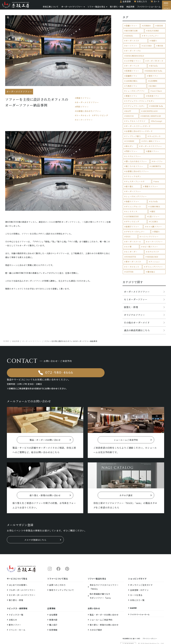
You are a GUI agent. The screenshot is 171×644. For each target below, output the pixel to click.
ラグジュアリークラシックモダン (140, 97)
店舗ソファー (131, 27)
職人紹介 (53, 611)
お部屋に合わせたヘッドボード (139, 127)
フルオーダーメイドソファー (22, 576)
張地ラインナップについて (62, 576)
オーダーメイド (132, 42)
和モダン (130, 142)
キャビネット (155, 132)
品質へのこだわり (57, 571)
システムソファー (133, 152)
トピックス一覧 (16, 601)
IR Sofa (154, 62)
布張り (154, 42)
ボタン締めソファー (152, 137)
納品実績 (128, 8)
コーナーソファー (84, 121)
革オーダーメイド (133, 256)
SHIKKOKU (153, 252)
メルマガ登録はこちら (35, 526)
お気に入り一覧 (137, 587)
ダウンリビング (101, 117)
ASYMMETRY (132, 212)
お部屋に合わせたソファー (89, 113)
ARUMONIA (131, 77)
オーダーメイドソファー (70, 8)
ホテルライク (153, 246)
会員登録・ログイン (139, 576)
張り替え (130, 182)
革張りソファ (131, 92)
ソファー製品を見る (94, 8)
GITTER (129, 266)
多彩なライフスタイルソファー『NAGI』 (104, 573)
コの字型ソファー (133, 57)
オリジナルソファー (134, 310)
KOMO (153, 82)
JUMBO (147, 27)
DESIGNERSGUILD (155, 52)
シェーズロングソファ (135, 87)
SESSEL (129, 37)
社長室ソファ (153, 92)
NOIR (160, 47)
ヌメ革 (129, 242)
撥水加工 (151, 266)
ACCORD (147, 47)
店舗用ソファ (131, 72)
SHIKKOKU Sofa (154, 67)
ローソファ (158, 157)
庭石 (153, 207)
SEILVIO (160, 107)
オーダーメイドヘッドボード (138, 122)
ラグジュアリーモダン (135, 102)
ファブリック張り (133, 132)
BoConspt (157, 117)
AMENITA (156, 162)
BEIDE (160, 27)
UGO (128, 232)
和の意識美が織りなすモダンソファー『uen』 (101, 582)
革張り (157, 227)
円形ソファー (82, 108)
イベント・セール (17, 616)
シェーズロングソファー (136, 192)
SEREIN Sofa (157, 102)
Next (107, 174)
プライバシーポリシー (155, 625)
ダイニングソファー (154, 262)
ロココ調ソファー (154, 222)
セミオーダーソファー (136, 294)
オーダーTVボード (155, 57)
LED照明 (153, 77)
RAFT (128, 107)
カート (154, 3)
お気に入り (140, 3)
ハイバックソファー (150, 232)
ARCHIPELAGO (143, 107)
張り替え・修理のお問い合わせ (104, 611)
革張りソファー (83, 100)
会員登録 (125, 3)
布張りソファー (132, 197)
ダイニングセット (133, 202)
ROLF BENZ (153, 32)
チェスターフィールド (135, 177)
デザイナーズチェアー (135, 227)
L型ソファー (154, 212)
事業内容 (53, 606)
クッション (155, 256)
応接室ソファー (132, 67)
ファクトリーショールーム (147, 8)
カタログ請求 (96, 616)
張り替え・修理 (115, 8)
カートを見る (136, 582)
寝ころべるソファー (134, 162)
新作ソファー (15, 611)
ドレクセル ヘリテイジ (135, 117)
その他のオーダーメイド (137, 317)
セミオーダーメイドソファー (22, 582)
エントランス (131, 207)
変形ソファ (153, 72)
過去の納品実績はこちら (137, 325)
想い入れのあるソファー (136, 157)
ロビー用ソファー (150, 242)
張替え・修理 (131, 302)
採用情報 (53, 616)
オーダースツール (133, 237)
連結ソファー (153, 147)
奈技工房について (48, 8)
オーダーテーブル (133, 52)
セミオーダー (131, 246)
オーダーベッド (132, 62)
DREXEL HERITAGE (135, 112)
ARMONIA (155, 202)
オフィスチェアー (151, 37)
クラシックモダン (133, 172)
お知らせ (13, 606)
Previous (9, 174)
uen (157, 177)
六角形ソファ (131, 82)
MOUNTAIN (132, 32)
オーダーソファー (133, 187)
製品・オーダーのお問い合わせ (104, 601)
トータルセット (83, 117)
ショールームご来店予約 (101, 606)
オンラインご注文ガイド (141, 571)
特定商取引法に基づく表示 (133, 625)
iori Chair (157, 87)
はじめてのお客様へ (18, 571)
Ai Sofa (154, 197)
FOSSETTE (131, 252)
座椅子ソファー (132, 222)
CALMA (154, 217)
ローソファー (131, 47)
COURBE (130, 137)
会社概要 (53, 601)
